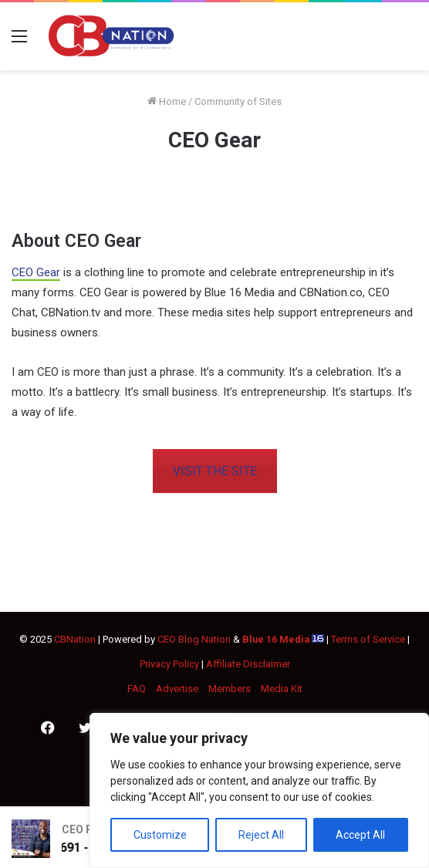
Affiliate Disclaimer (248, 664)
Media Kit (282, 689)
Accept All (360, 835)
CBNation (75, 639)
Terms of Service (368, 639)
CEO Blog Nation (194, 639)
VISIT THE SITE (215, 471)
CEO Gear (36, 272)
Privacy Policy (169, 664)
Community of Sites (238, 101)
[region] (259, 790)
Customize (160, 835)
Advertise (177, 689)
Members (230, 689)
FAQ (137, 689)
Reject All (261, 835)
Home (167, 101)
